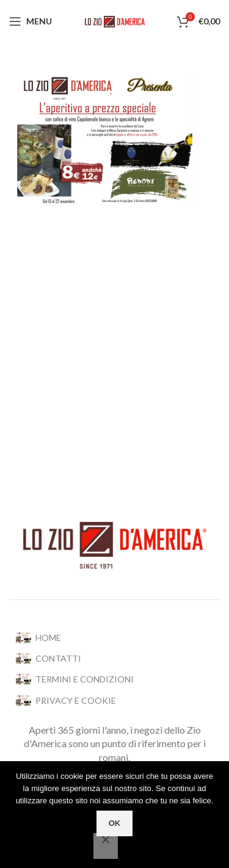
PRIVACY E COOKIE (66, 701)
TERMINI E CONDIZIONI (75, 679)
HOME (38, 638)
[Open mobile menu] (31, 21)
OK (115, 823)
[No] (106, 846)
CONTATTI (48, 659)
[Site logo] (115, 21)
